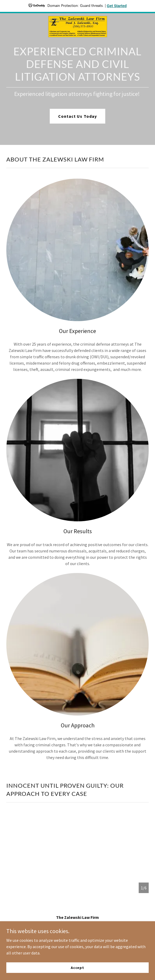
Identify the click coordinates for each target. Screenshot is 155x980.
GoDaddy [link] (87, 943)
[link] (78, 17)
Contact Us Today (77, 116)
